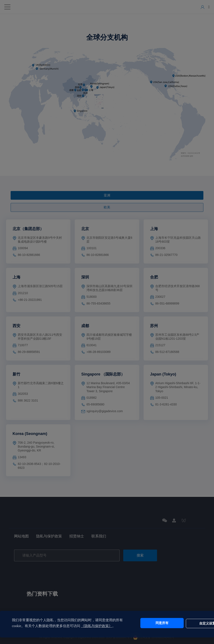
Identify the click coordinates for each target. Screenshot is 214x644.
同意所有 (150, 623)
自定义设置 (186, 623)
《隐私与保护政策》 (100, 626)
